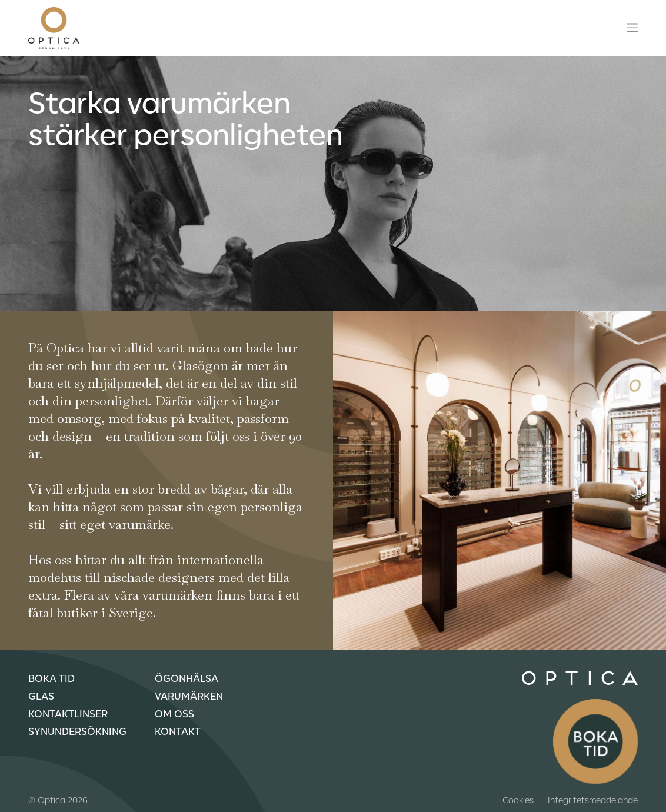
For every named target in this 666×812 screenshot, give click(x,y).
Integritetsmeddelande (593, 800)
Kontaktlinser (68, 713)
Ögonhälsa (187, 678)
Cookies (518, 800)
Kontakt (178, 731)
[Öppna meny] (632, 28)
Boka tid (51, 678)
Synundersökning (77, 731)
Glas (41, 695)
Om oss (174, 713)
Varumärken (189, 695)
